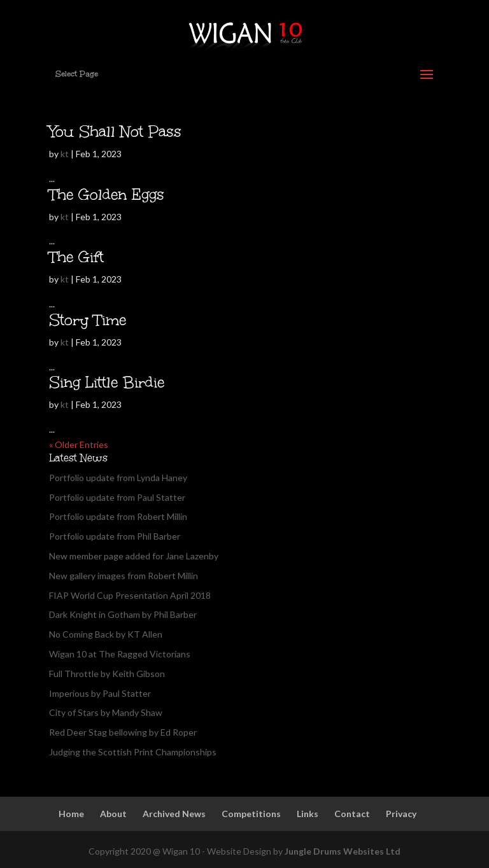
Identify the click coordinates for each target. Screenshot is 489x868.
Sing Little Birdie (107, 382)
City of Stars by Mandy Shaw (106, 712)
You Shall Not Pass (115, 131)
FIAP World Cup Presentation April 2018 (130, 595)
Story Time (88, 320)
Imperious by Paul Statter (100, 693)
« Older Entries (79, 444)
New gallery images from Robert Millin (124, 576)
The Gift (76, 257)
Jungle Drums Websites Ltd (343, 851)
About (113, 814)
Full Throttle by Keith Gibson (107, 674)
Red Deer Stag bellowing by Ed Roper (123, 732)
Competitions (251, 814)
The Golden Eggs (107, 194)
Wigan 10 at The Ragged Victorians (120, 654)
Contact (352, 814)
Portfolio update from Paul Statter (117, 497)
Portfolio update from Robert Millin (118, 516)
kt (65, 154)
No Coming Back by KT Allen (106, 634)
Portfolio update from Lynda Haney (118, 478)
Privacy (401, 814)
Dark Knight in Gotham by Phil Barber (123, 614)
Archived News (174, 814)
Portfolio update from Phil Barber (115, 536)
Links (308, 814)
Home (71, 814)
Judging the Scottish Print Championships (133, 752)
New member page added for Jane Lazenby (134, 556)
